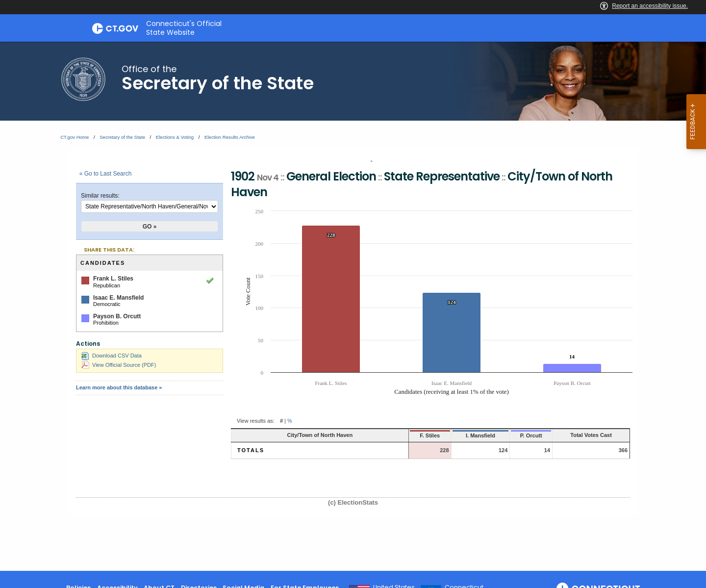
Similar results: (100, 196)
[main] (353, 306)
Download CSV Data (112, 356)
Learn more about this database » (119, 387)
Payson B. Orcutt (117, 316)
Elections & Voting (175, 137)
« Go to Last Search (106, 174)
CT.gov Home (75, 137)
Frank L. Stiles (113, 279)
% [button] (290, 421)
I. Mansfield (444, 435)
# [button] (281, 421)
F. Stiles (390, 435)
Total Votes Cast (578, 435)
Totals (251, 450)
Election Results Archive (230, 137)
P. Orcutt (501, 435)
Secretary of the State (122, 137)
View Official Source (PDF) (119, 365)
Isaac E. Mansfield (118, 298)
